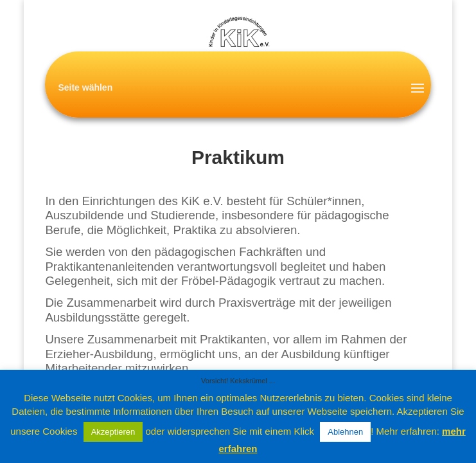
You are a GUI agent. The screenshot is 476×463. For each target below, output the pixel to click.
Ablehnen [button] (345, 432)
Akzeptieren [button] (113, 432)
